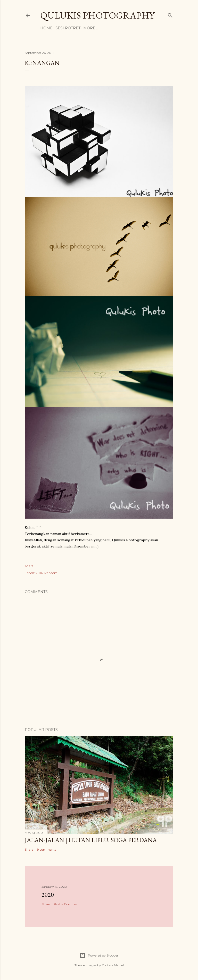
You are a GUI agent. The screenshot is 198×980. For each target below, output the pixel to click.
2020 (48, 895)
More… (90, 28)
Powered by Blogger (99, 956)
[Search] (170, 14)
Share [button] (29, 566)
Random (51, 573)
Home (46, 28)
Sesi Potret (68, 28)
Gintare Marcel (113, 965)
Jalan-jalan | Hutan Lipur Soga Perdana (91, 840)
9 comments (47, 849)
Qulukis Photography (97, 15)
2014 (39, 573)
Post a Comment (67, 904)
